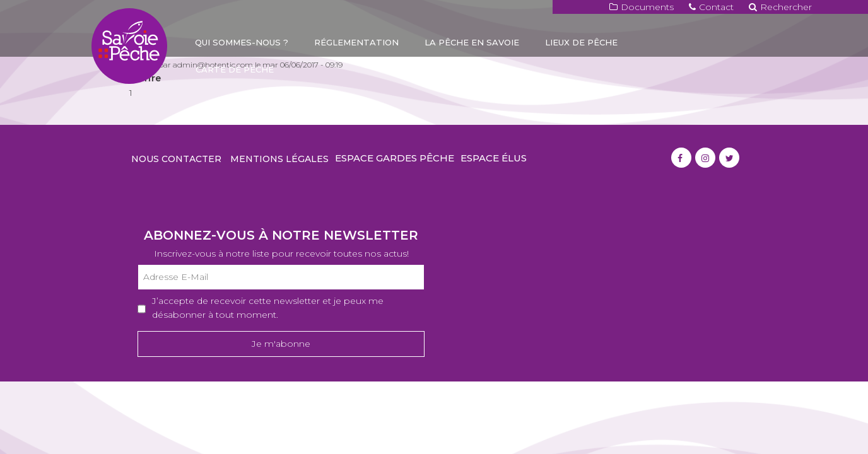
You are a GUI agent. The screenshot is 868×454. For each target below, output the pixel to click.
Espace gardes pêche (395, 158)
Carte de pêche (235, 69)
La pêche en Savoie (472, 42)
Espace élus (494, 158)
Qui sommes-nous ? (242, 42)
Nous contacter (176, 159)
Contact (711, 7)
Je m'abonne (281, 344)
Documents (642, 7)
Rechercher (780, 7)
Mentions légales (279, 159)
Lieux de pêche (581, 42)
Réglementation (356, 42)
